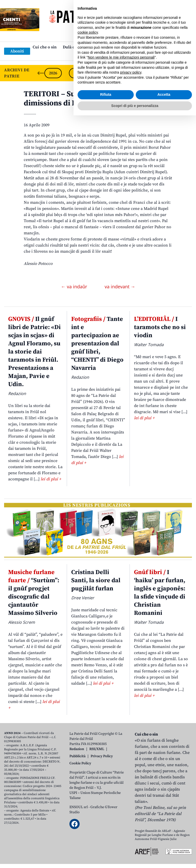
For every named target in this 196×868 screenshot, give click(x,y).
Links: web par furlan (97, 55)
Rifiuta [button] (106, 847)
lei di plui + (51, 479)
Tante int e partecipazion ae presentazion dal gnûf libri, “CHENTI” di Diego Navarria (97, 344)
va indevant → (120, 287)
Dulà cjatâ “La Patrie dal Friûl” (91, 47)
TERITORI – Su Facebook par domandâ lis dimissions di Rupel (96, 99)
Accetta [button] (164, 847)
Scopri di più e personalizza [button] (135, 858)
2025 (78, 73)
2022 (151, 73)
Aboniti (17, 51)
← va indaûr (75, 287)
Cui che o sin (45, 47)
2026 (53, 73)
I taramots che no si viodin (160, 327)
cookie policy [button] (88, 785)
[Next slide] (188, 73)
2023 (127, 73)
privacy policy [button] (131, 825)
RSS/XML (97, 749)
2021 (176, 73)
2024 (102, 73)
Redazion (77, 749)
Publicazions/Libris (143, 47)
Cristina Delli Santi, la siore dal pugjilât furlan (96, 580)
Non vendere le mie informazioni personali (121, 810)
